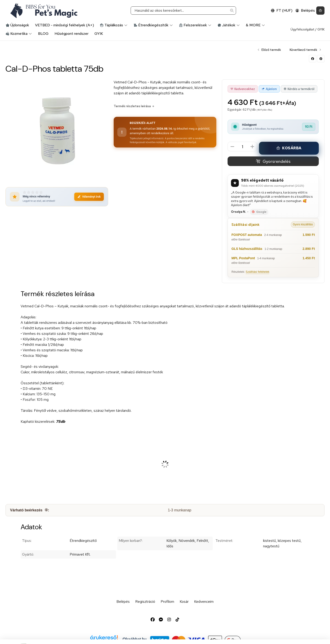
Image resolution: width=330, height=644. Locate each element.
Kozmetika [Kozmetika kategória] (19, 34)
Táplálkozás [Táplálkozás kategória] (114, 25)
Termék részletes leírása (134, 106)
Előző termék (269, 50)
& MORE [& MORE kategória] (256, 25)
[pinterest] (321, 59)
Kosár (184, 602)
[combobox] (183, 11)
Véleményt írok (89, 197)
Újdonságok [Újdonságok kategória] (17, 25)
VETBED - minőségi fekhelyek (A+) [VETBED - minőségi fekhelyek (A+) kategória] (65, 25)
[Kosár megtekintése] (320, 11)
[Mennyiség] (242, 147)
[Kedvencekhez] (243, 89)
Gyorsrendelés (273, 161)
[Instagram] (169, 619)
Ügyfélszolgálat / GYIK (308, 29)
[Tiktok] (177, 619)
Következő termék (306, 50)
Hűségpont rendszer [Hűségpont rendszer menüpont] (71, 34)
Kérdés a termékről (299, 89)
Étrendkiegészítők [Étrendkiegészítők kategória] (153, 25)
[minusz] (232, 147)
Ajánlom (269, 89)
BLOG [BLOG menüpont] (43, 34)
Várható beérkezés (30, 510)
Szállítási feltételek (258, 272)
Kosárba (289, 148)
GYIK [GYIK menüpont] (99, 34)
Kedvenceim (204, 602)
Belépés (123, 602)
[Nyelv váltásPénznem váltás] (282, 11)
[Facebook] (153, 619)
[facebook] (313, 59)
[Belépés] (305, 11)
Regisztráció (145, 602)
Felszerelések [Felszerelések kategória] (195, 25)
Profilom (167, 602)
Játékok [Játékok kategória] (229, 25)
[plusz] (252, 147)
